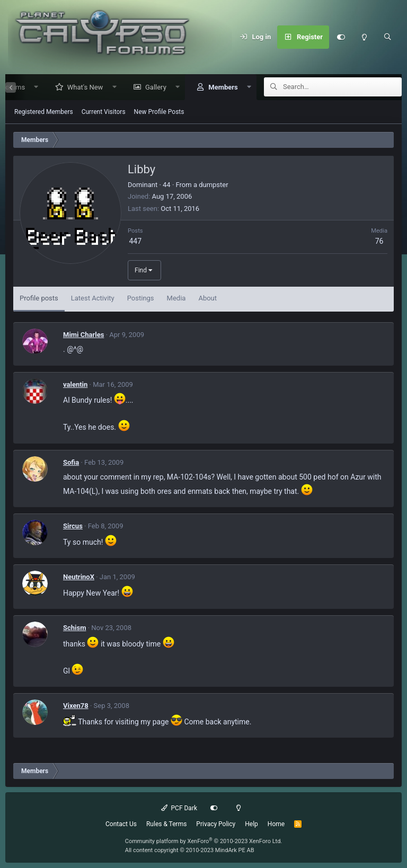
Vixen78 (76, 706)
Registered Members (44, 112)
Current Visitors (104, 112)
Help (251, 824)
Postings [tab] (141, 299)
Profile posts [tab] (39, 299)
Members (219, 88)
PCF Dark (179, 808)
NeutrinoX (79, 577)
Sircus (73, 526)
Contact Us (121, 824)
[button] (33, 88)
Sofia (71, 463)
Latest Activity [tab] (93, 299)
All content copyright (190, 850)
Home (276, 824)
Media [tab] (176, 299)
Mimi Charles (83, 335)
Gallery (152, 88)
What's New (82, 88)
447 (135, 242)
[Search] (387, 37)
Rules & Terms (166, 824)
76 (379, 242)
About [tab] (207, 299)
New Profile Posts (159, 112)
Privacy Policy (216, 824)
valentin (75, 385)
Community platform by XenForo (204, 841)
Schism (74, 628)
